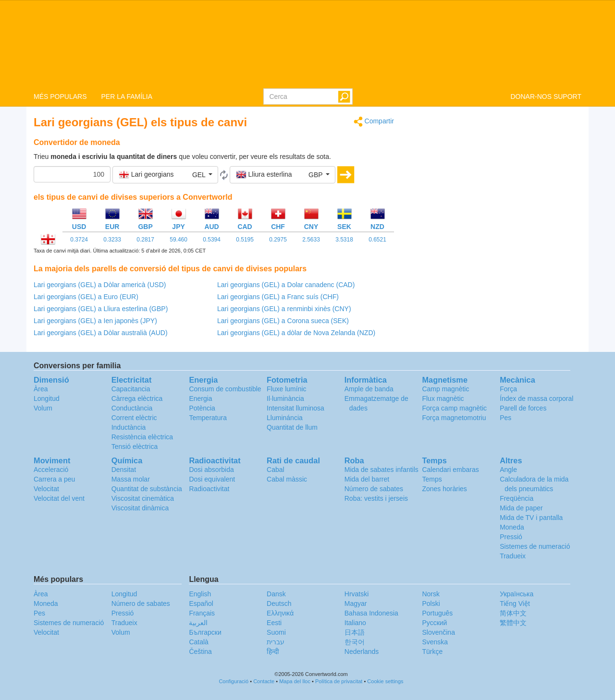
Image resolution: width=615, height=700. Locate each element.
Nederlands (362, 652)
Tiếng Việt (515, 603)
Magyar (356, 603)
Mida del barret (367, 479)
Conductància (132, 408)
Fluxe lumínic (286, 389)
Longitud (47, 398)
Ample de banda (369, 389)
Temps (432, 479)
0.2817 (145, 240)
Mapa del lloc (295, 681)
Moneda (512, 527)
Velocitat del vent (59, 498)
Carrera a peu (54, 479)
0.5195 (245, 240)
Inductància (129, 427)
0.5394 (212, 240)
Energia (200, 398)
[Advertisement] (495, 183)
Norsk (431, 594)
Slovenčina (438, 632)
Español (201, 603)
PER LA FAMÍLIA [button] (127, 97)
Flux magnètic (443, 398)
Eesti (274, 623)
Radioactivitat (209, 489)
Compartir (374, 122)
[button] (165, 175)
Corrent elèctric (134, 418)
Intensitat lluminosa (295, 408)
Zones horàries (444, 489)
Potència (202, 408)
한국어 (355, 642)
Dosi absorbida (211, 470)
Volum (43, 408)
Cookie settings (385, 681)
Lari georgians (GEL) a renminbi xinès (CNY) (284, 309)
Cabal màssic (287, 479)
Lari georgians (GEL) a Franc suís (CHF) (278, 297)
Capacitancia (131, 389)
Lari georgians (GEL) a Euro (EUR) (86, 297)
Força (508, 389)
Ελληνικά (280, 613)
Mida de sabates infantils (381, 470)
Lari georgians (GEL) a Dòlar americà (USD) (100, 285)
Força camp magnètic (454, 408)
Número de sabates (374, 489)
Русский (434, 623)
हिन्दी (273, 652)
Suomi (276, 632)
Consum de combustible (225, 389)
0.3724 (79, 240)
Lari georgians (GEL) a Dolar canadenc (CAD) (286, 285)
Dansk (276, 594)
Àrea (41, 389)
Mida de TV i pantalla (531, 518)
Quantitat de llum (292, 427)
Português (437, 613)
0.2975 (278, 240)
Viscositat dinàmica (140, 508)
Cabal (276, 470)
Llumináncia (285, 418)
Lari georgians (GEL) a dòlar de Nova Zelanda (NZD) (296, 333)
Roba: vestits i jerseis (376, 498)
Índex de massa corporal (536, 398)
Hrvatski (357, 594)
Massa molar (131, 479)
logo (307, 44)
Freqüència (517, 498)
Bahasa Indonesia (371, 613)
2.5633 (311, 240)
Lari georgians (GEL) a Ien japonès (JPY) (95, 321)
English (200, 594)
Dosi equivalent (212, 479)
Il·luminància (285, 398)
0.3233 (112, 240)
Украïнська (517, 594)
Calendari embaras (450, 470)
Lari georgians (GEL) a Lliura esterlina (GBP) (101, 309)
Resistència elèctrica (142, 437)
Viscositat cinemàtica (143, 498)
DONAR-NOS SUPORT (546, 97)
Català (198, 642)
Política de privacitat (339, 681)
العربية (198, 623)
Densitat (124, 470)
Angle (508, 470)
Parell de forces (523, 408)
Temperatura (208, 418)
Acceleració (51, 470)
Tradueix (513, 556)
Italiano (355, 623)
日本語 (355, 632)
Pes (505, 418)
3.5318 (344, 240)
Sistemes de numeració (535, 546)
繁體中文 (513, 623)
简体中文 (513, 613)
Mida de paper (521, 508)
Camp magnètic (445, 389)
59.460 (178, 240)
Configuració (234, 681)
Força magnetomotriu (454, 418)
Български (205, 632)
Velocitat (46, 489)
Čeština (200, 652)
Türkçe (432, 652)
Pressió (511, 537)
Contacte (264, 681)
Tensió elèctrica (135, 447)
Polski (431, 603)
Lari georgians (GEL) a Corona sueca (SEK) (283, 321)
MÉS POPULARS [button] (60, 97)
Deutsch (279, 603)
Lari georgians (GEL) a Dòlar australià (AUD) (101, 333)
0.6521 (377, 240)
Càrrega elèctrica (137, 398)
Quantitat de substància (147, 489)
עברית (276, 642)
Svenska (435, 642)
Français (202, 613)
